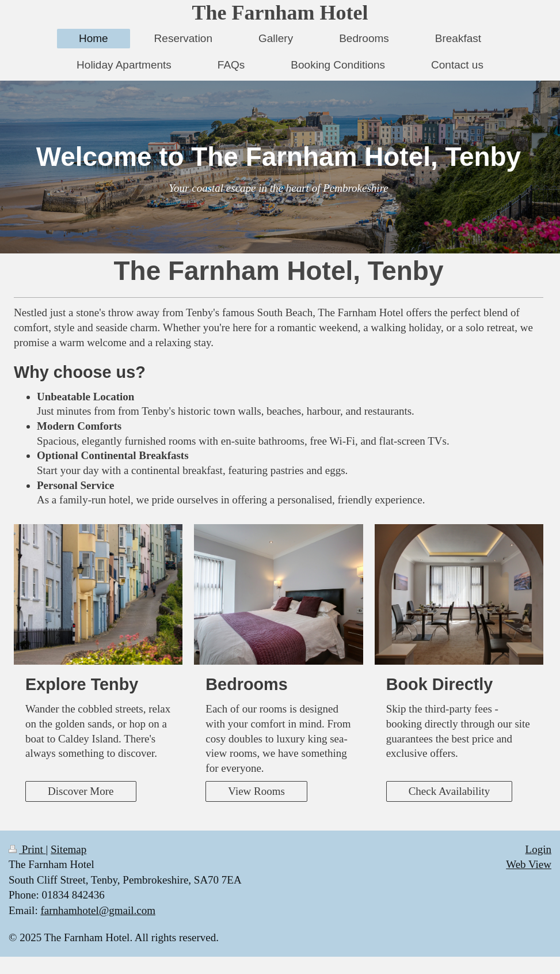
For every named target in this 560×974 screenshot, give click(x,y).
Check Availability (449, 791)
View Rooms (256, 791)
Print (27, 849)
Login (538, 849)
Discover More (81, 791)
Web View (529, 864)
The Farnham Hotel (280, 13)
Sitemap (68, 849)
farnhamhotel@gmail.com (98, 910)
